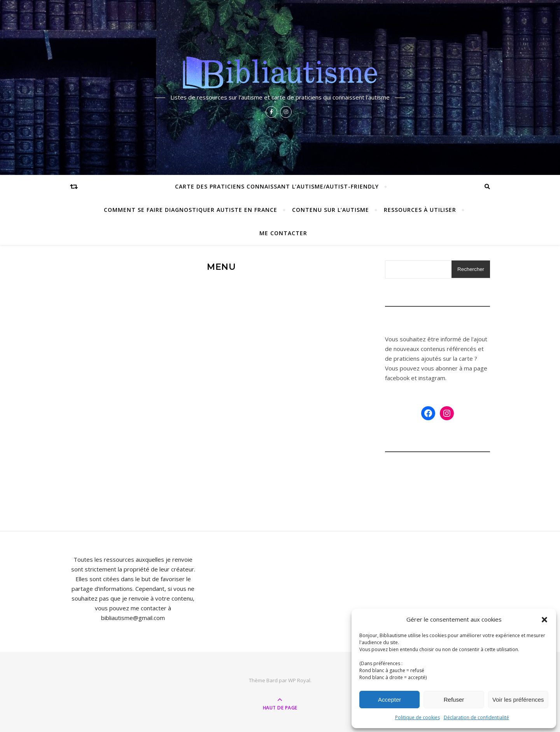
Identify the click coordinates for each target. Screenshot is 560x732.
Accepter (389, 700)
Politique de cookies (417, 717)
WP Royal (299, 680)
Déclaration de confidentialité (476, 717)
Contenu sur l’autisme (331, 210)
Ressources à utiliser (420, 210)
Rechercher (471, 269)
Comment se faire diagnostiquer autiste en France (191, 210)
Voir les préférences (518, 700)
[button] (544, 620)
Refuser (454, 700)
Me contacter (283, 233)
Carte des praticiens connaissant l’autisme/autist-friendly (277, 186)
